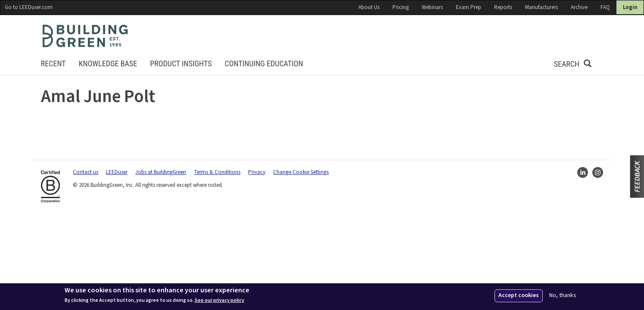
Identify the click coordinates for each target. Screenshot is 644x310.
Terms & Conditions (217, 172)
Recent (53, 64)
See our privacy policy (219, 301)
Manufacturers (541, 7)
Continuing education (264, 64)
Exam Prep (468, 7)
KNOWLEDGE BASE (108, 64)
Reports (503, 7)
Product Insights (181, 64)
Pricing (401, 7)
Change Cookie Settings (301, 172)
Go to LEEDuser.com (29, 7)
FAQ (605, 7)
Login (630, 7)
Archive (579, 7)
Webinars (432, 7)
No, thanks (563, 296)
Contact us (86, 172)
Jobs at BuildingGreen (161, 172)
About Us (369, 7)
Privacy (257, 172)
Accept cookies (519, 295)
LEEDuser (117, 172)
